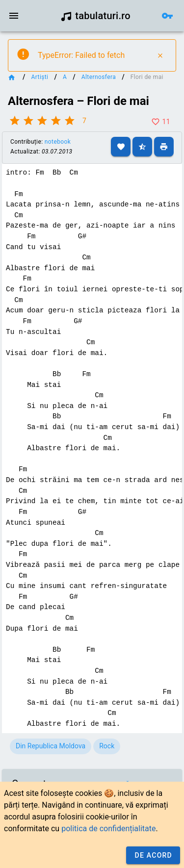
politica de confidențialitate (108, 829)
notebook (58, 142)
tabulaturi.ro (95, 16)
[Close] (160, 55)
